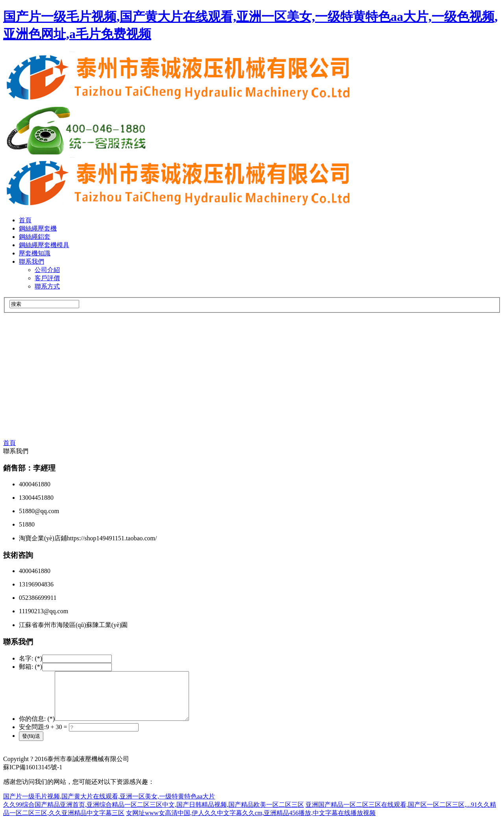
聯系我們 (31, 261)
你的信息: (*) (37, 728)
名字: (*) (31, 658)
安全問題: (32, 736)
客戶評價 (47, 278)
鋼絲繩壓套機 (38, 228)
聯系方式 (47, 286)
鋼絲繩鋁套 (35, 237)
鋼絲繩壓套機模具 (44, 245)
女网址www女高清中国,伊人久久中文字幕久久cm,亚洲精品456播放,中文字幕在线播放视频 (251, 822)
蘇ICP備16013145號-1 (33, 777)
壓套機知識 (35, 253)
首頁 (25, 220)
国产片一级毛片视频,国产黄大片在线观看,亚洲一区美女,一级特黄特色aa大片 (109, 806)
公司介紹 (47, 270)
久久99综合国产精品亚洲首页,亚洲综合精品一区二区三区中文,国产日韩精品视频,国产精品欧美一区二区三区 (154, 814)
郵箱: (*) (31, 667)
